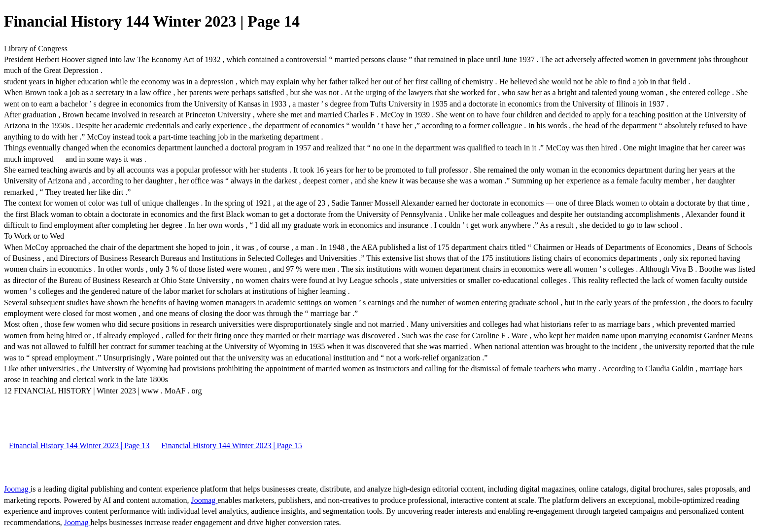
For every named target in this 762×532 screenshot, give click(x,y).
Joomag (17, 489)
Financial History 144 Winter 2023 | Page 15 (231, 445)
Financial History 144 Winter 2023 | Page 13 (79, 445)
